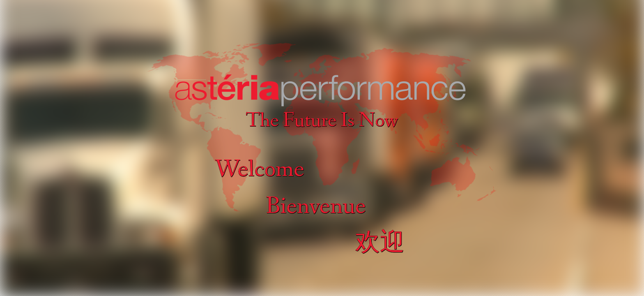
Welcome (260, 170)
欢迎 (380, 244)
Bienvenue (316, 207)
